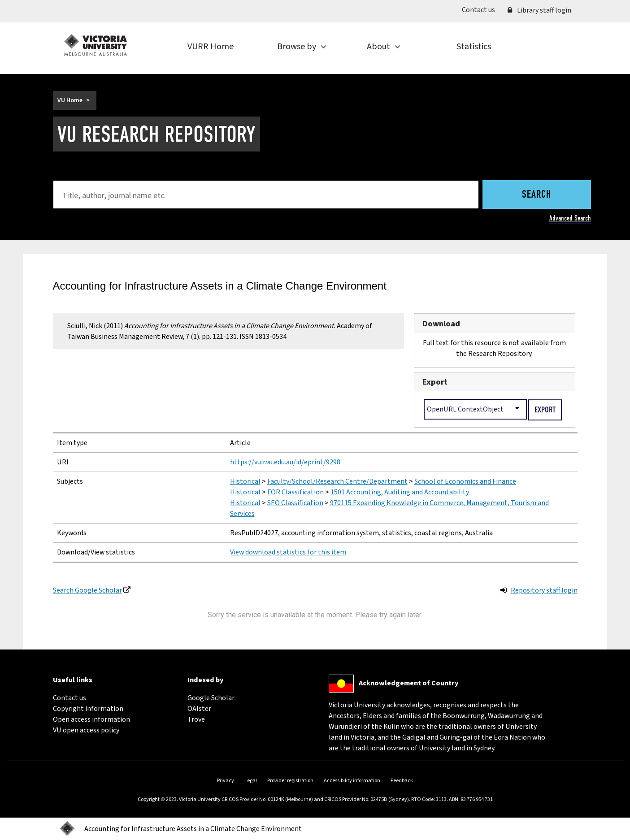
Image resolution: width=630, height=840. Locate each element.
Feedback (402, 781)
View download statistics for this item (288, 552)
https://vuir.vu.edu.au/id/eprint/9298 (285, 462)
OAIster (199, 709)
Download (441, 324)
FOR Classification (295, 492)
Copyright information (88, 709)
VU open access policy (86, 730)
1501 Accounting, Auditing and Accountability (400, 492)
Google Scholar (211, 698)
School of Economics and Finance (465, 481)
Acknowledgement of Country (408, 683)
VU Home (70, 100)
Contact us (482, 9)
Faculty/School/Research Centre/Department (337, 481)
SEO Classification (295, 503)
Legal (251, 781)
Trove (196, 719)
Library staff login (539, 10)
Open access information (91, 719)
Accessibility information (352, 781)
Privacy (226, 781)
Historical (245, 481)
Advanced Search (570, 218)
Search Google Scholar (87, 590)
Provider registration (290, 781)
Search (537, 195)
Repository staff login (544, 590)
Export (435, 382)
